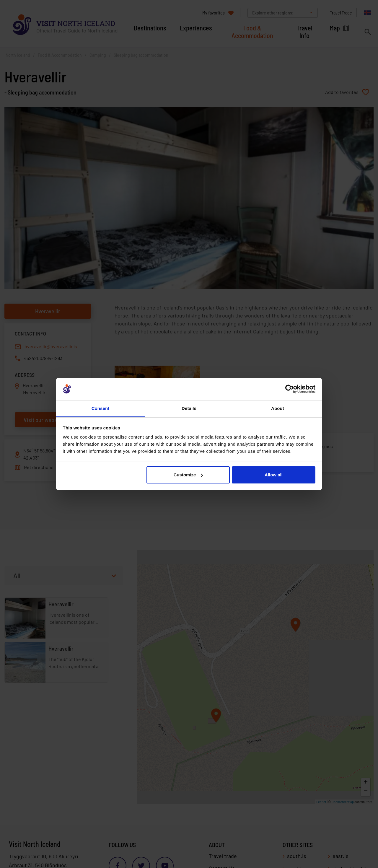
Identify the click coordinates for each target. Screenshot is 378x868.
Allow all (274, 475)
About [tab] (278, 408)
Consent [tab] (101, 408)
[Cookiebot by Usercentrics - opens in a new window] (290, 389)
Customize (188, 475)
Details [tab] (189, 408)
